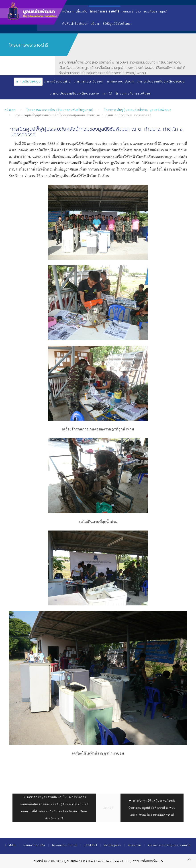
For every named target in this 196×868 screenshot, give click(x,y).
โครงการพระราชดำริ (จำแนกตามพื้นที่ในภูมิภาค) (60, 110)
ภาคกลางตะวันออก (89, 81)
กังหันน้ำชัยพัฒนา (75, 24)
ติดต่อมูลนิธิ (112, 845)
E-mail (11, 845)
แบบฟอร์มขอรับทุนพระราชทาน (169, 845)
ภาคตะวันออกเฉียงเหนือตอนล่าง (75, 94)
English (90, 845)
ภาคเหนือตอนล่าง (58, 81)
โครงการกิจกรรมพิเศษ (133, 94)
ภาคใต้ (107, 94)
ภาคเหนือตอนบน (28, 81)
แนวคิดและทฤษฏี (155, 11)
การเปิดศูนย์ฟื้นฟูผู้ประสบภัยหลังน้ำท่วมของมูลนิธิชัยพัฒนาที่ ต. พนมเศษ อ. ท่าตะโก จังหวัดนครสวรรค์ (152, 808)
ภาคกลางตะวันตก (120, 81)
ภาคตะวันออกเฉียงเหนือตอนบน (161, 81)
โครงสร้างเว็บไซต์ (64, 845)
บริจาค (96, 24)
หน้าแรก (68, 11)
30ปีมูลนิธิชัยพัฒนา (117, 24)
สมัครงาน (135, 845)
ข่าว (138, 11)
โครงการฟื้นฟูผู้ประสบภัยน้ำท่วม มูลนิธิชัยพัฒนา (138, 110)
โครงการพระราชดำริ (105, 11)
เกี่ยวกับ (82, 11)
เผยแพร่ (128, 11)
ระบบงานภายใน (34, 845)
